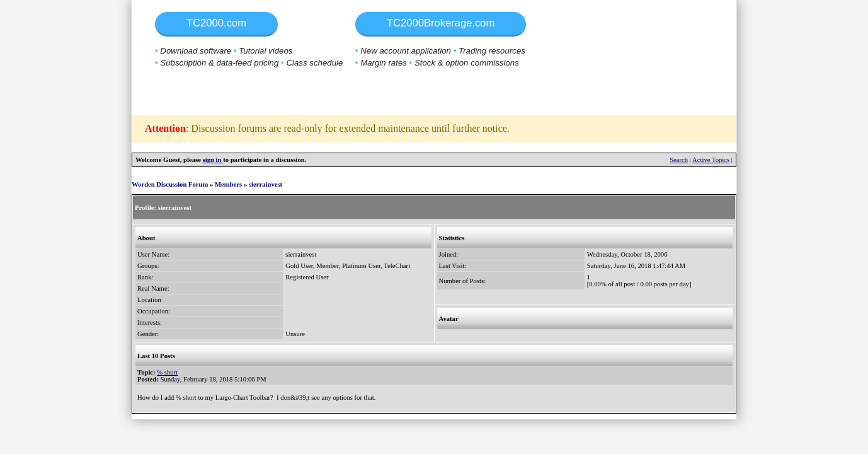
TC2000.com (216, 23)
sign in (213, 160)
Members (228, 184)
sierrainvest (266, 184)
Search (679, 160)
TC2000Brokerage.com (441, 23)
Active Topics (711, 160)
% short (167, 372)
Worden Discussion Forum (170, 184)
